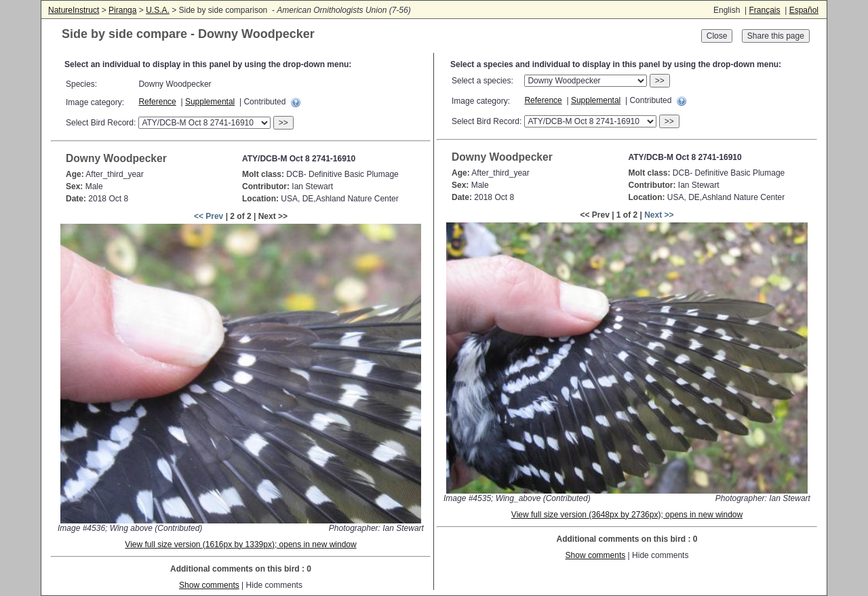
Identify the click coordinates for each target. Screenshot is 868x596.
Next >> (659, 215)
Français (764, 10)
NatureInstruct (74, 10)
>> (283, 123)
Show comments (209, 585)
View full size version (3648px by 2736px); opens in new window (627, 515)
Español (804, 10)
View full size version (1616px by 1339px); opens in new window (240, 544)
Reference (157, 102)
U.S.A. (158, 10)
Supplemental (210, 102)
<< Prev (209, 216)
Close (717, 36)
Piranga (122, 10)
